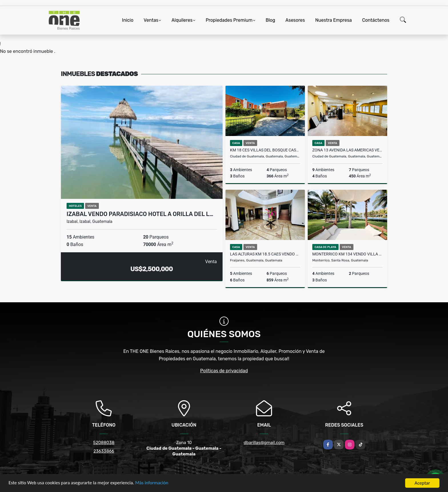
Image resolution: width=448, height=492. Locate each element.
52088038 (104, 443)
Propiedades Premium (229, 20)
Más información (152, 483)
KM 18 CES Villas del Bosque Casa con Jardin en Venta (265, 150)
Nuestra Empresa (333, 20)
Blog (270, 20)
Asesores (295, 20)
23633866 (104, 451)
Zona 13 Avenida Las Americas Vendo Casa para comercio (347, 150)
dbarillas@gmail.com (264, 443)
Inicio (128, 20)
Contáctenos (376, 20)
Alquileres (182, 20)
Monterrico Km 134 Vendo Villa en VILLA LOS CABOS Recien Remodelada (347, 254)
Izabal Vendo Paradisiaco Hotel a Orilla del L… (140, 214)
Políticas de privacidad (224, 371)
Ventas (151, 20)
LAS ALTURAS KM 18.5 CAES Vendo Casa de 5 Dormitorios (265, 254)
